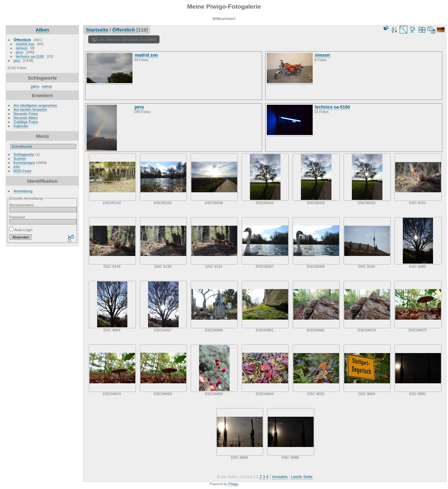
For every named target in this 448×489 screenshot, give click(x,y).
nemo (47, 86)
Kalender (21, 126)
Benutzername (22, 205)
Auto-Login (21, 230)
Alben (43, 30)
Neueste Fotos (26, 113)
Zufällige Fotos (26, 122)
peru (20, 52)
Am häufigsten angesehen (36, 105)
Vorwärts (280, 477)
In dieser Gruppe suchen (128, 39)
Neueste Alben (26, 118)
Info (17, 167)
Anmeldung (23, 191)
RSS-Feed (22, 171)
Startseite (97, 30)
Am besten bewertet (30, 109)
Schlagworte (24, 154)
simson (22, 48)
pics (17, 60)
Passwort (17, 217)
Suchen (20, 158)
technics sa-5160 (30, 56)
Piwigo (233, 484)
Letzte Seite (302, 477)
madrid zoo (25, 44)
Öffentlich (22, 40)
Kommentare (24, 163)
